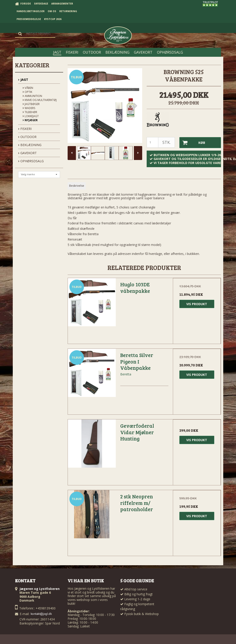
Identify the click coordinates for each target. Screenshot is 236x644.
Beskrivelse (77, 186)
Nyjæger (30, 120)
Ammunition (32, 96)
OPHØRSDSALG (31, 161)
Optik (27, 92)
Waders (29, 108)
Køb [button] (192, 143)
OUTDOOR (27, 137)
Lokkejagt (31, 116)
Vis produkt (197, 304)
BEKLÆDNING (30, 145)
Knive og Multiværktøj (40, 100)
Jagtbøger (31, 104)
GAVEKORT (27, 153)
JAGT (23, 80)
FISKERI (25, 129)
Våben (28, 88)
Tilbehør (30, 112)
